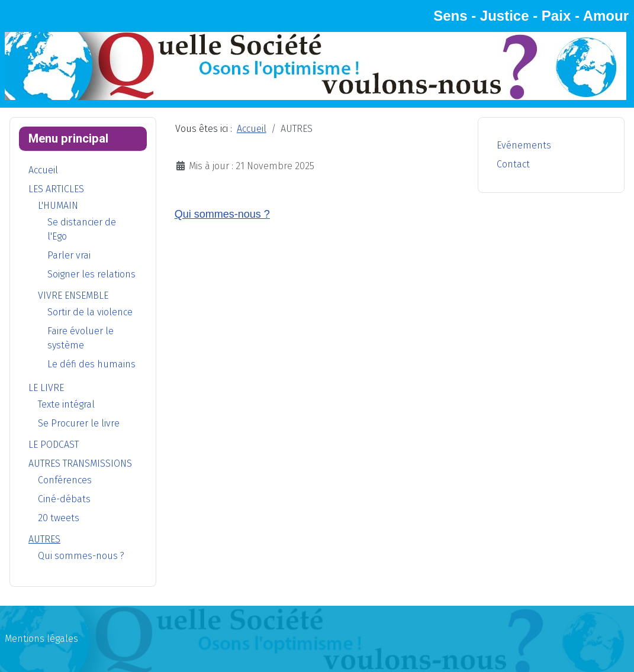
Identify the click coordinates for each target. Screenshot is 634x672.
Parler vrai (69, 255)
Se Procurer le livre (79, 423)
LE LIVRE (46, 388)
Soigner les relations (91, 274)
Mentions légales (41, 639)
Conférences (65, 480)
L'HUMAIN (58, 206)
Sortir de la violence (90, 312)
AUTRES (44, 539)
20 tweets (59, 518)
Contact (513, 164)
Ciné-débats (64, 499)
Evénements (524, 145)
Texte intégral (66, 404)
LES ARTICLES (56, 189)
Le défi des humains (91, 364)
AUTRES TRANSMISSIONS (80, 463)
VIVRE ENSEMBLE (73, 295)
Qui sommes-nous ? (81, 556)
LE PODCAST (54, 445)
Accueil (43, 170)
